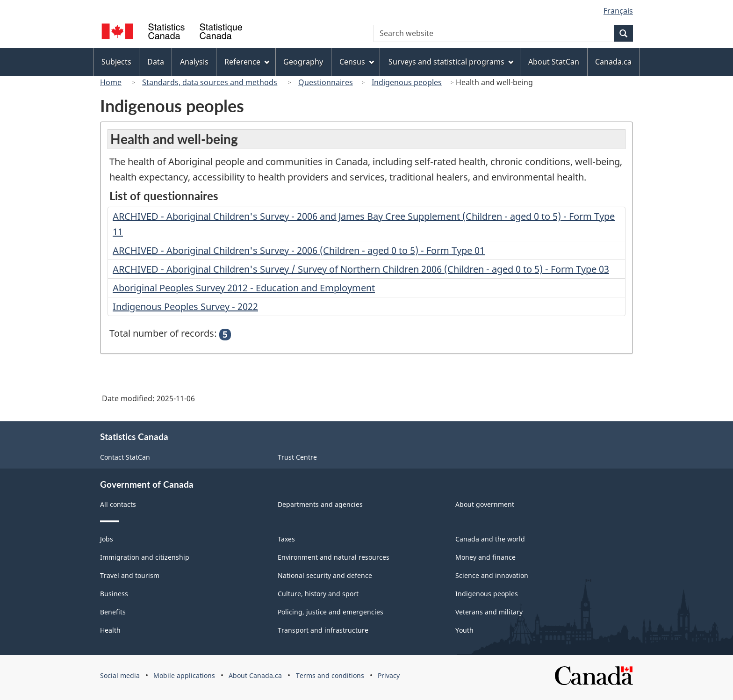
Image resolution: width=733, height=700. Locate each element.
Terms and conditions (330, 675)
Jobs (107, 539)
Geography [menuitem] (303, 62)
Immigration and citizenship (145, 557)
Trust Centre (297, 457)
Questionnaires (326, 82)
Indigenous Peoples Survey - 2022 (185, 307)
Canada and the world (490, 539)
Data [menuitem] (156, 62)
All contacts (118, 504)
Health (110, 630)
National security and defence (325, 575)
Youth (464, 630)
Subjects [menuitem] (116, 62)
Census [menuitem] (357, 62)
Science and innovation (492, 575)
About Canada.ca (255, 675)
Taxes (286, 539)
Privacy (389, 675)
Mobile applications (184, 675)
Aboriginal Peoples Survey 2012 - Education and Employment (244, 288)
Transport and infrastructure (323, 630)
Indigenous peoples (407, 82)
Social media (120, 675)
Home (111, 82)
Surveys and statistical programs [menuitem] (451, 62)
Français (618, 11)
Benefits (113, 612)
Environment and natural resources (334, 557)
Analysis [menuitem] (194, 62)
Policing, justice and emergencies (331, 612)
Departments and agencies (320, 504)
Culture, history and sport (318, 594)
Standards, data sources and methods (210, 82)
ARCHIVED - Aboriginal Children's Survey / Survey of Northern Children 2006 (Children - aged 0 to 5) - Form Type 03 (361, 269)
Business (114, 594)
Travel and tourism (130, 575)
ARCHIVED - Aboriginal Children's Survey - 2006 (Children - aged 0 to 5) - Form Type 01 (299, 250)
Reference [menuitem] (247, 62)
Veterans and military (489, 612)
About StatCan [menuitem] (554, 62)
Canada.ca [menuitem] (613, 62)
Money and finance (485, 557)
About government (485, 504)
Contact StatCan (125, 457)
